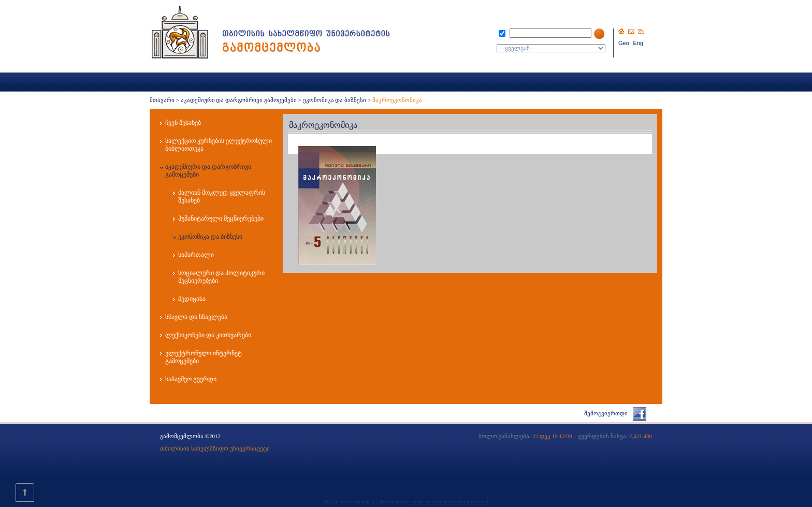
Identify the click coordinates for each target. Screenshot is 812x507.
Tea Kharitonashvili (468, 502)
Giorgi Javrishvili (428, 502)
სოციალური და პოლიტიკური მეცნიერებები (221, 277)
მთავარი (162, 100)
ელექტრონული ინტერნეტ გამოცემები (204, 357)
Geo (624, 43)
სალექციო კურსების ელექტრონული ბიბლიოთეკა (219, 145)
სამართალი (196, 255)
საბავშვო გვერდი (191, 379)
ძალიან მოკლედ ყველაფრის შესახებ (222, 197)
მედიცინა (192, 299)
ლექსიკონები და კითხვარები (208, 335)
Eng (639, 43)
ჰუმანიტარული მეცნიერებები (221, 219)
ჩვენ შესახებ (183, 123)
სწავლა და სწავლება (196, 317)
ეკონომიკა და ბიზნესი (335, 100)
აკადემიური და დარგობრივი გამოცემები (239, 100)
